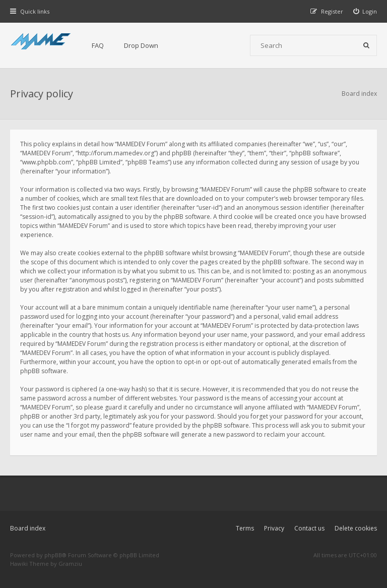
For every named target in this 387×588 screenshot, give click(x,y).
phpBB (53, 555)
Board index (28, 528)
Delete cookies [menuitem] (356, 528)
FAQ (98, 45)
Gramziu (70, 564)
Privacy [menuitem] (274, 528)
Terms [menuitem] (245, 528)
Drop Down (141, 45)
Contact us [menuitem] (309, 528)
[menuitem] (365, 11)
